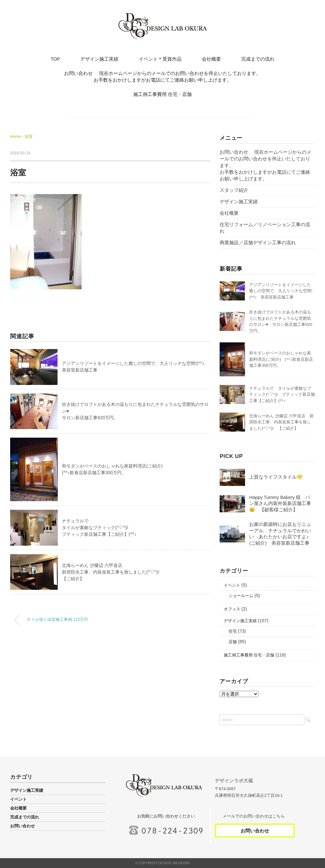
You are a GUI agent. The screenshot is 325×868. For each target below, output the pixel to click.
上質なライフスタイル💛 (276, 477)
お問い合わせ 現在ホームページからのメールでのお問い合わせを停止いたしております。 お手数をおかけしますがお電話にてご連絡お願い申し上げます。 (189, 77)
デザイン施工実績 (99, 59)
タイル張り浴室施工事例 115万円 (57, 620)
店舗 (233, 642)
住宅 (233, 631)
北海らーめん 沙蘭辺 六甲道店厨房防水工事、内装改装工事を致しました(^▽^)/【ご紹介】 (110, 572)
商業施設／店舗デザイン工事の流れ (258, 243)
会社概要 (211, 59)
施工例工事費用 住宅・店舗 (162, 94)
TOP (55, 59)
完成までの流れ (258, 59)
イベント (232, 585)
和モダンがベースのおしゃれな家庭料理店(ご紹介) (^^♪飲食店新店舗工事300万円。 (281, 359)
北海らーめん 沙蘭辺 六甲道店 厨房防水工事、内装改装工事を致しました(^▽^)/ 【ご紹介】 (281, 422)
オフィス (232, 609)
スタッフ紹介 (234, 190)
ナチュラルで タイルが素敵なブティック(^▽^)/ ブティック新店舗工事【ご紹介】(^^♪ (282, 394)
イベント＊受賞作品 (160, 59)
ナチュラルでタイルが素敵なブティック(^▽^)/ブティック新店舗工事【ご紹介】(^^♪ (99, 528)
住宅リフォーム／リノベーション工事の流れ (265, 228)
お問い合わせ (23, 826)
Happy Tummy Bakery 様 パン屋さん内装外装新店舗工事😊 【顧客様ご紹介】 (280, 504)
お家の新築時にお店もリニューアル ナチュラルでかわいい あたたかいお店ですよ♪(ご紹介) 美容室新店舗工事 (280, 534)
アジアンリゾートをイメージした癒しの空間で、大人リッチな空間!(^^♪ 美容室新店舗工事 (281, 291)
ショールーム (241, 596)
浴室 (29, 137)
